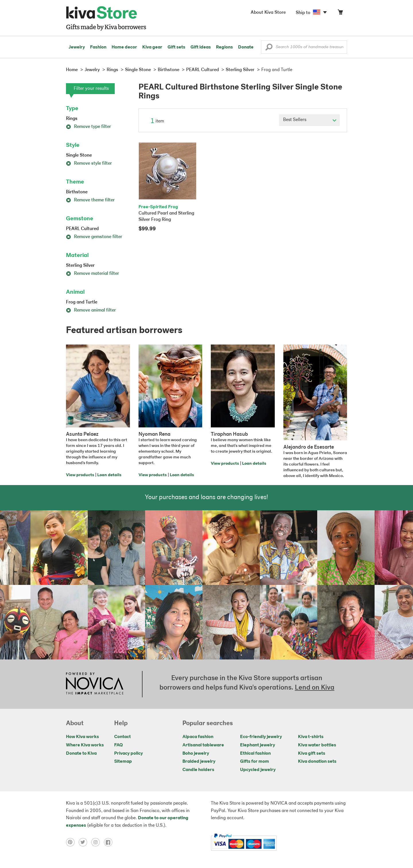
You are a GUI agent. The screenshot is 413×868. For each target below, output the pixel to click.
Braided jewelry (199, 762)
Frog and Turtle (82, 302)
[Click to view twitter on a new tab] (85, 842)
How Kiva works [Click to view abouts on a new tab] (82, 737)
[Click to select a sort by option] (309, 120)
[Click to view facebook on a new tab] (110, 842)
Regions (224, 47)
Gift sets (176, 47)
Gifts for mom (255, 762)
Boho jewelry (196, 754)
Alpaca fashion (198, 737)
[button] (269, 48)
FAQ (118, 745)
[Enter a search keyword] (304, 47)
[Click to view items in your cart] (340, 13)
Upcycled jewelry (258, 770)
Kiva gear (152, 47)
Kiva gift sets (312, 754)
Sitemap (123, 762)
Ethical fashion (255, 754)
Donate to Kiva (81, 754)
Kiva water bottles (317, 745)
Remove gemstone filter (94, 237)
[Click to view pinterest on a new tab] (72, 842)
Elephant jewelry (258, 745)
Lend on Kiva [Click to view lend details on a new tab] (315, 688)
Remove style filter (89, 164)
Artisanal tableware (203, 745)
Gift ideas (201, 47)
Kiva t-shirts (311, 737)
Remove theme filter (90, 200)
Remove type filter (88, 127)
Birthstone (77, 192)
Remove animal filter (91, 310)
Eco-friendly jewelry (261, 737)
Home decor (124, 47)
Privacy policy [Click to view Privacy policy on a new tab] (128, 754)
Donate (246, 47)
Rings (72, 119)
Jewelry (77, 47)
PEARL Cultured (82, 229)
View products (80, 475)
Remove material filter (92, 274)
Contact (122, 737)
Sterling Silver (80, 266)
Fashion (98, 47)
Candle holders (198, 770)
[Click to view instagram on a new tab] (98, 842)
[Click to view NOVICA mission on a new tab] (95, 684)
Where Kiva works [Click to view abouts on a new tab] (85, 745)
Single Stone (79, 155)
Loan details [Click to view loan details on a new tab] (109, 475)
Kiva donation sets (317, 762)
